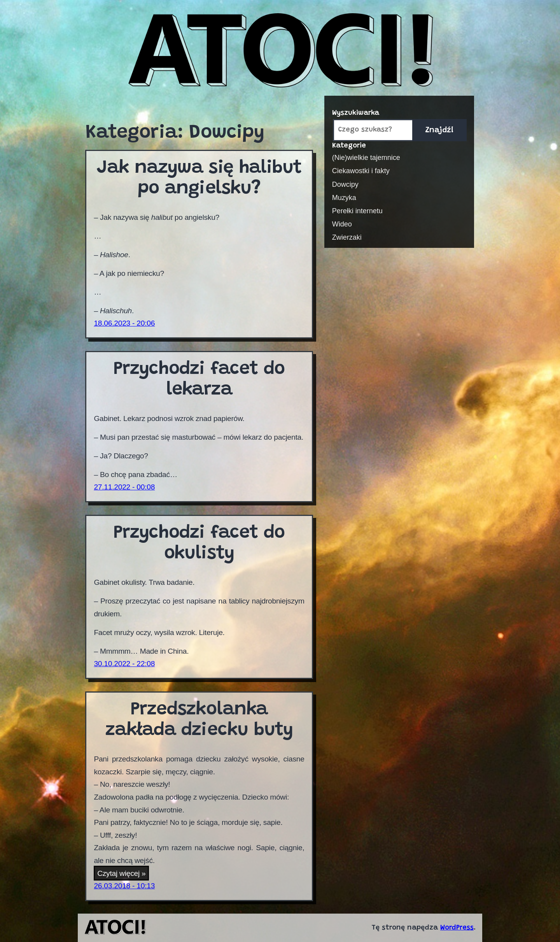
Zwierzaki (347, 237)
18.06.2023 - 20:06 (124, 323)
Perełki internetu (357, 211)
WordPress (457, 928)
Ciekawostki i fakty (361, 171)
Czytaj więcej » (123, 874)
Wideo (342, 224)
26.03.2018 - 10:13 (124, 886)
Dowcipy (345, 184)
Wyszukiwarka (356, 113)
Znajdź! (439, 130)
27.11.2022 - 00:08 (124, 487)
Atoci (280, 51)
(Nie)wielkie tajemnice (366, 158)
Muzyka (344, 198)
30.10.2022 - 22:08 (124, 664)
